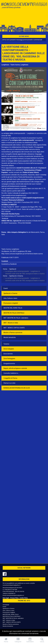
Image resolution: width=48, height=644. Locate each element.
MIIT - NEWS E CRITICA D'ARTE (14, 328)
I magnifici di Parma (10, 378)
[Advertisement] (24, 16)
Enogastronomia (9, 363)
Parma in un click (9, 383)
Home (6, 640)
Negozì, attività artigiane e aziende (15, 368)
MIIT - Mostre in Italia (11, 323)
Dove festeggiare (9, 359)
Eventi (6, 288)
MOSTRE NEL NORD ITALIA (13, 308)
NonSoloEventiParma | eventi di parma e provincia (24, 6)
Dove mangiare (9, 349)
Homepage (6, 605)
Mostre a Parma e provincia (13, 333)
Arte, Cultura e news (10, 298)
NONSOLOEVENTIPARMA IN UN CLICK (17, 388)
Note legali (6, 598)
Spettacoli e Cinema (10, 293)
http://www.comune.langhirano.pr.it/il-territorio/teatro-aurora (22, 254)
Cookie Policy (24, 598)
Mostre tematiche (10, 337)
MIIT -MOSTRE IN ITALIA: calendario (16, 318)
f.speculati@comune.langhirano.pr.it (14, 195)
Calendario (30, 640)
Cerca (42, 640)
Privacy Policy (14, 598)
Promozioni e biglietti (11, 303)
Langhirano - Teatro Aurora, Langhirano (15, 65)
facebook (5, 218)
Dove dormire (8, 354)
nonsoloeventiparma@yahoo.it (12, 585)
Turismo (6, 344)
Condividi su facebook (9, 264)
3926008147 (12, 593)
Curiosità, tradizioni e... (11, 373)
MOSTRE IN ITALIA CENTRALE (14, 313)
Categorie (18, 640)
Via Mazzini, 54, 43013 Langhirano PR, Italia (16, 251)
